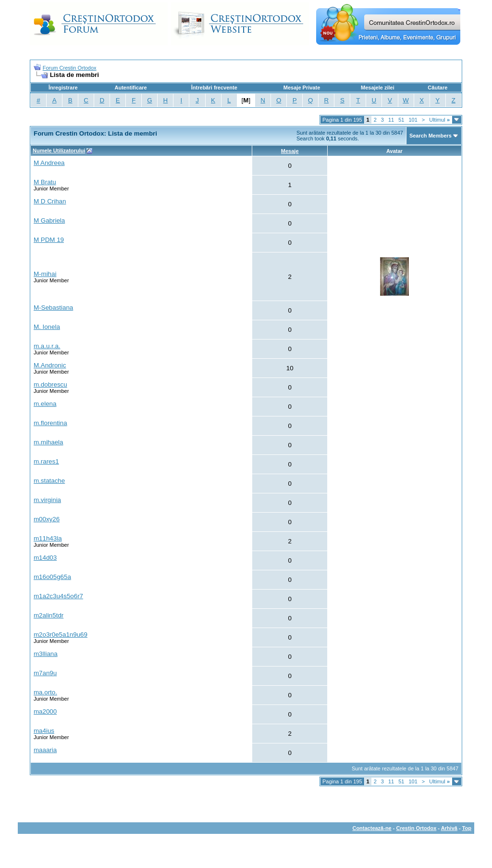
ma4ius (44, 731)
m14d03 (45, 558)
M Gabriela (49, 220)
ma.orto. (45, 692)
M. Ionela (47, 327)
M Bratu (45, 182)
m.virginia (47, 500)
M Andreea (49, 163)
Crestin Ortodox (417, 828)
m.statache (49, 481)
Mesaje (290, 151)
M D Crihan (50, 201)
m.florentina (50, 423)
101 (413, 120)
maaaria (45, 750)
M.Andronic (50, 365)
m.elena (45, 404)
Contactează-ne (372, 828)
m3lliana (46, 654)
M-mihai (45, 274)
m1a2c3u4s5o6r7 (58, 596)
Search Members (430, 136)
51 (401, 120)
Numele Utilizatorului (59, 151)
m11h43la (48, 538)
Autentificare (130, 88)
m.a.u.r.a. (47, 346)
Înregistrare (63, 88)
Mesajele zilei (378, 88)
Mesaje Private (302, 88)
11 (391, 120)
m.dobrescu (50, 384)
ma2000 (45, 711)
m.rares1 (46, 461)
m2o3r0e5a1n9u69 (61, 635)
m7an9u (45, 673)
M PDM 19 (49, 240)
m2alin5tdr (49, 615)
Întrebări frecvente (214, 88)
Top (467, 828)
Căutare (437, 88)
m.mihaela (48, 442)
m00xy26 (47, 519)
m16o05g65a (52, 577)
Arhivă (449, 828)
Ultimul (439, 120)
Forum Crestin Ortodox (70, 68)
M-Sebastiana (53, 308)
